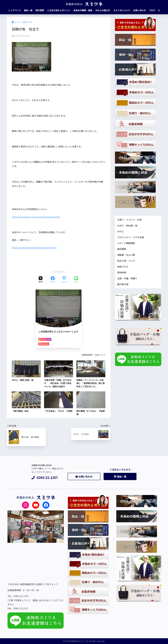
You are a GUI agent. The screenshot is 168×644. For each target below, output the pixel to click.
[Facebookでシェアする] (53, 280)
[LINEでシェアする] (76, 280)
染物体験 (122, 272)
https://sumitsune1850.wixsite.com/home (34, 248)
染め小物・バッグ (126, 261)
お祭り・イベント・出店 (129, 220)
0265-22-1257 (45, 478)
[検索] (158, 10)
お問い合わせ (84, 476)
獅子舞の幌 (123, 284)
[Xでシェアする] (41, 280)
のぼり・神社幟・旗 (127, 226)
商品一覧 (120, 476)
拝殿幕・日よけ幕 (126, 255)
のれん (121, 231)
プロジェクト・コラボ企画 (131, 237)
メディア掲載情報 (126, 243)
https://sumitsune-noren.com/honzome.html (36, 217)
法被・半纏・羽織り (127, 278)
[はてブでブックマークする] (64, 280)
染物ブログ (100, 355)
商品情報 (122, 249)
